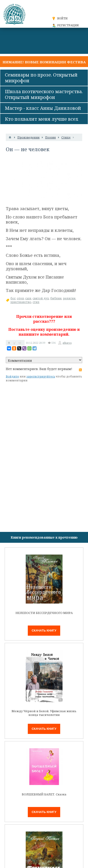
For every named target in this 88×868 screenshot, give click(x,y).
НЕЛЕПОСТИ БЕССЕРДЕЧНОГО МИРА (44, 613)
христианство (21, 302)
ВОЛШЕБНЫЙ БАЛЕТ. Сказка (44, 794)
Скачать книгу (44, 630)
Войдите (12, 376)
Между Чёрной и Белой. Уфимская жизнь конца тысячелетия (44, 713)
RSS (80, 370)
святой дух (41, 298)
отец (20, 298)
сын (28, 298)
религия (69, 298)
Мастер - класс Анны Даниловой (43, 108)
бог (13, 298)
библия (56, 298)
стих (36, 302)
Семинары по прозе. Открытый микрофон (41, 78)
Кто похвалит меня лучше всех (42, 119)
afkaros (67, 343)
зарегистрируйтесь (41, 376)
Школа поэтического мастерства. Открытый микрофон (44, 94)
